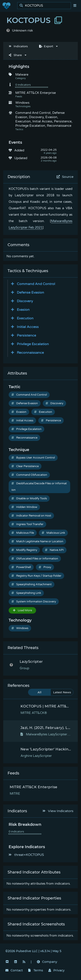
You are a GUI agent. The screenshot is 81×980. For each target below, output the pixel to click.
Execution (43, 412)
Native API (54, 550)
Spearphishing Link (26, 593)
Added (19, 150)
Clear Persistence (25, 466)
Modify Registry (24, 550)
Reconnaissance (24, 438)
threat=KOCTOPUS (26, 855)
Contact (14, 970)
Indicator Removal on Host (31, 516)
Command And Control (29, 395)
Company (47, 962)
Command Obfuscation (29, 475)
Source (65, 177)
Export (46, 46)
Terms (36, 970)
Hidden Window (24, 507)
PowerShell (21, 567)
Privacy (57, 970)
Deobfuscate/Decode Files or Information (39, 487)
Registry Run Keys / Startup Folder (36, 576)
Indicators (18, 46)
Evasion (19, 412)
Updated (21, 158)
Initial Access (22, 421)
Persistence (51, 421)
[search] (45, 6)
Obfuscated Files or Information (35, 559)
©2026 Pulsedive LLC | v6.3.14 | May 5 (33, 951)
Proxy (45, 567)
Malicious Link (53, 533)
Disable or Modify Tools (29, 498)
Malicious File (23, 533)
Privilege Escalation (26, 429)
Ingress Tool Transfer (27, 524)
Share (15, 55)
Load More (22, 610)
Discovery (54, 403)
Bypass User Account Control (33, 458)
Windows (20, 628)
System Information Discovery (34, 602)
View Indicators (58, 811)
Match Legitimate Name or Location (37, 541)
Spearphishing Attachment (32, 584)
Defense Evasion (25, 403)
